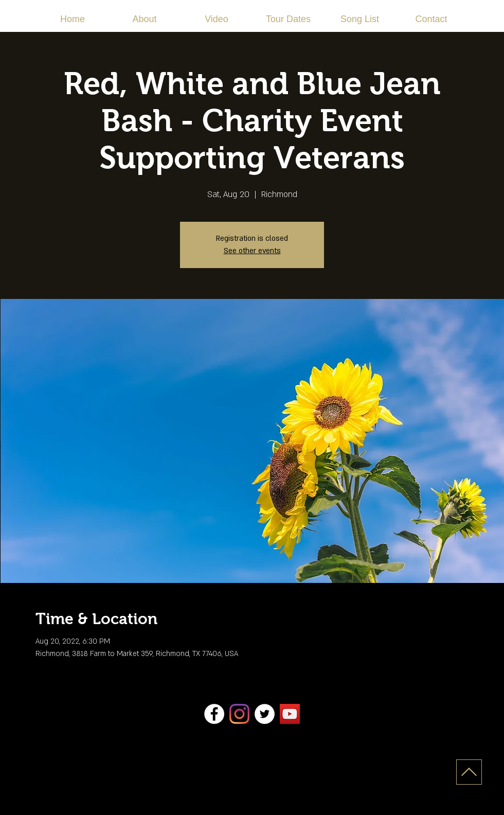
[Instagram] (239, 714)
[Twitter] (265, 714)
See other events (252, 251)
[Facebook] (214, 714)
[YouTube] (290, 714)
